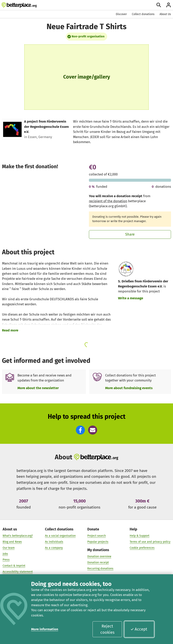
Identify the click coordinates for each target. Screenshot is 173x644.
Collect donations (143, 14)
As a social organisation (60, 536)
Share (130, 234)
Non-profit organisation (88, 36)
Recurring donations (100, 569)
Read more (10, 330)
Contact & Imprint (14, 566)
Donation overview (99, 556)
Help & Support (139, 536)
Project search (97, 536)
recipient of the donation (108, 201)
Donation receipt (98, 562)
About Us (165, 14)
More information (45, 629)
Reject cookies (107, 629)
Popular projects (98, 542)
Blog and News (12, 542)
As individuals (54, 542)
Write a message (131, 298)
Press (6, 560)
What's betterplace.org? (18, 536)
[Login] (168, 5)
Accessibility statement (18, 572)
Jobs (5, 554)
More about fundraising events (129, 388)
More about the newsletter (38, 388)
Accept (139, 629)
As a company (54, 548)
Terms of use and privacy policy (150, 542)
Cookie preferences (142, 548)
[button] (80, 430)
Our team (9, 548)
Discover (121, 14)
